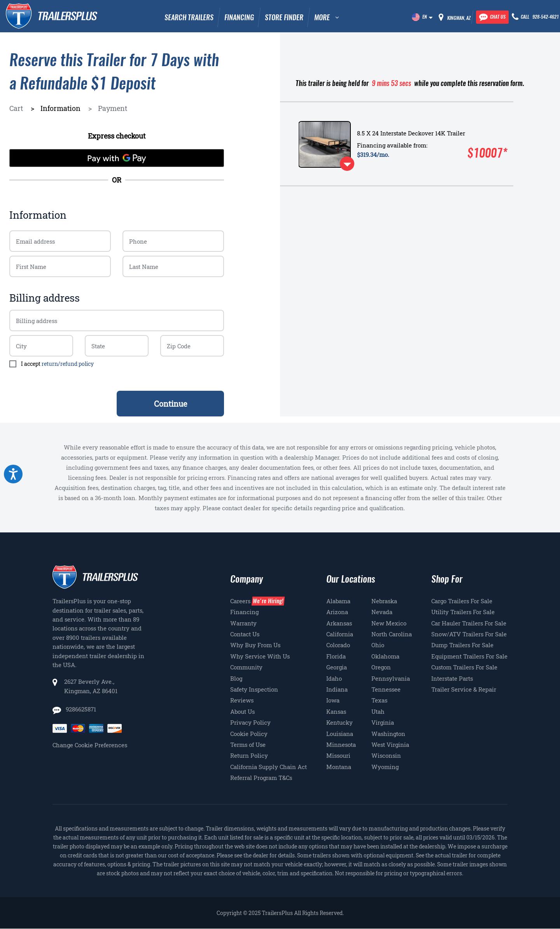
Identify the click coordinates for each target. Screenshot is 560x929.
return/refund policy (68, 364)
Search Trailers (189, 17)
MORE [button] (322, 17)
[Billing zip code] (41, 346)
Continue (171, 404)
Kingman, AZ (459, 18)
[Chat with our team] (492, 17)
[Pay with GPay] (117, 158)
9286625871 (80, 709)
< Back (21, 404)
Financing (239, 17)
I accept (57, 364)
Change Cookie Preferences (90, 745)
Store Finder (284, 17)
